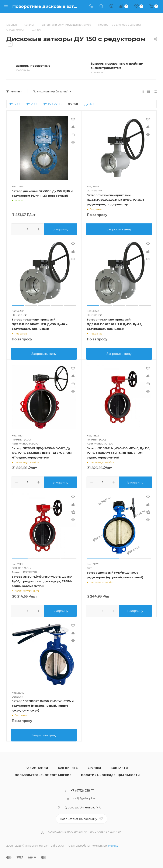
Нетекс (113, 844)
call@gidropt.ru (85, 796)
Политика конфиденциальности (110, 773)
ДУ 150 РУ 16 (52, 104)
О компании (37, 766)
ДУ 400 (90, 104)
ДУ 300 (14, 104)
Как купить (68, 766)
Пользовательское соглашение (43, 773)
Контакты (119, 766)
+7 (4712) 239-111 (82, 789)
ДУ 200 (31, 104)
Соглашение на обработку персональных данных (85, 830)
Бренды (94, 766)
